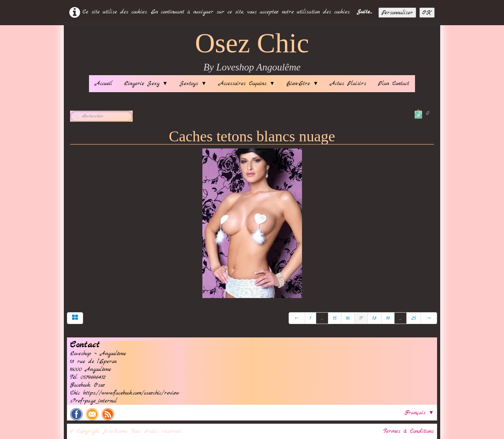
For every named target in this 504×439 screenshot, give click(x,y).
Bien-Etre (302, 83)
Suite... (364, 12)
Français (419, 413)
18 (374, 318)
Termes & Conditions (409, 431)
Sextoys (193, 83)
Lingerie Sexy (146, 83)
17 (361, 318)
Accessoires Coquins (247, 83)
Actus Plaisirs (348, 83)
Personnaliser (397, 13)
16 (348, 318)
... (322, 318)
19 (388, 318)
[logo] (252, 52)
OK (427, 13)
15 (335, 318)
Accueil (104, 83)
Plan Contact (394, 83)
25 (414, 318)
